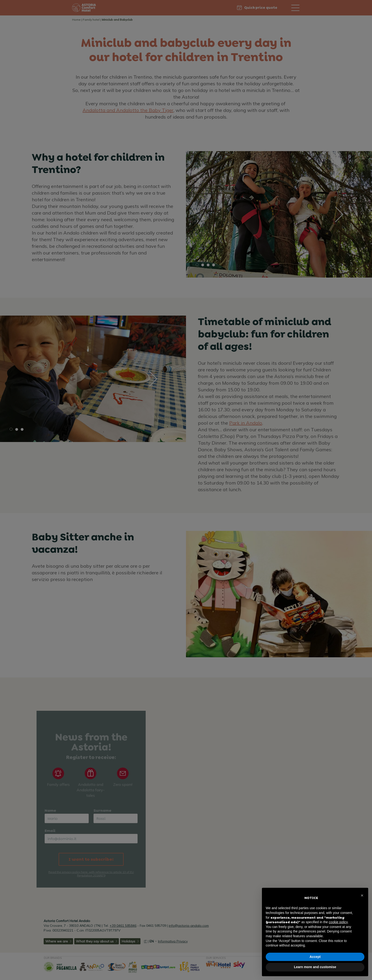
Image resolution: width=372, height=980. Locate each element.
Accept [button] (315, 957)
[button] (362, 895)
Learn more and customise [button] (315, 967)
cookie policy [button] (338, 922)
